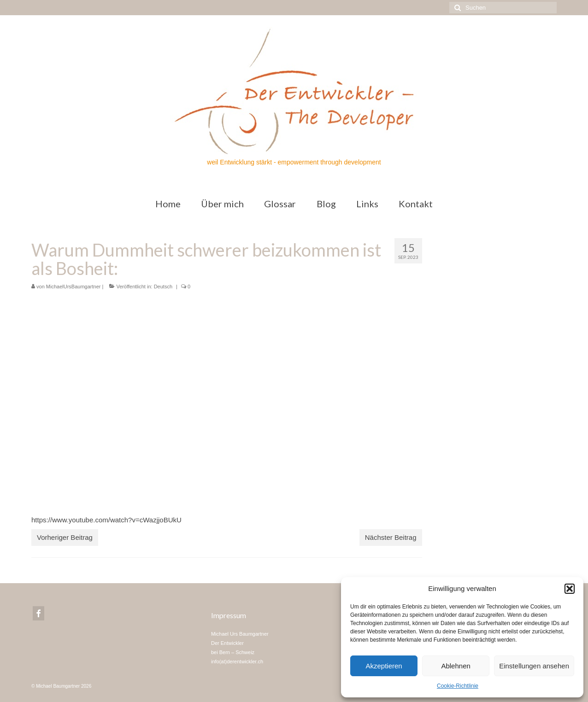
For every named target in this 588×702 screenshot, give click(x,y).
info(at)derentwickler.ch (237, 661)
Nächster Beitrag (391, 537)
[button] (570, 589)
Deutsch (163, 287)
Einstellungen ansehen (534, 666)
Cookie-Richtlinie (458, 686)
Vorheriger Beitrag (65, 537)
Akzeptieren (384, 666)
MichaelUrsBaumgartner (73, 287)
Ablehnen (456, 666)
